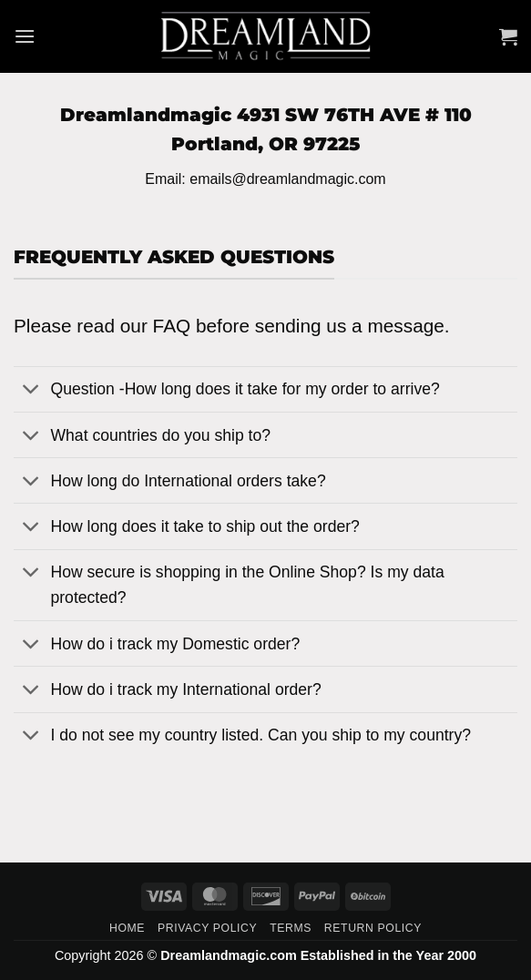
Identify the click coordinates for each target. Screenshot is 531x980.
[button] (25, 36)
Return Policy (373, 928)
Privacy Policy (207, 928)
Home (127, 928)
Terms (291, 928)
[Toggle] (31, 391)
